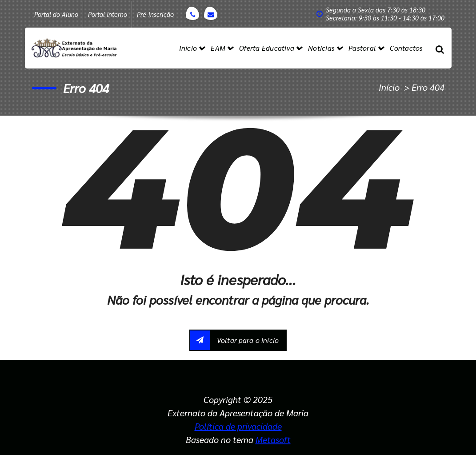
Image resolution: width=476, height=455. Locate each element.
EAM (218, 48)
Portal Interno (108, 14)
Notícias (321, 48)
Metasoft (273, 439)
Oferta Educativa (267, 48)
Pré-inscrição (155, 14)
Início (188, 48)
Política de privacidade (238, 426)
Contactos (406, 48)
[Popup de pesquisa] (440, 48)
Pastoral (362, 48)
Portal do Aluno (56, 14)
